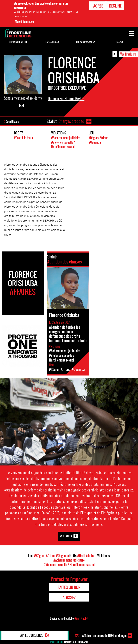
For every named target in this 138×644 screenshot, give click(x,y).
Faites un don (52, 42)
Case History (12, 122)
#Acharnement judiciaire (66, 138)
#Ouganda (95, 142)
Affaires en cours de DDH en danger (101, 636)
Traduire (130, 54)
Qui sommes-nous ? (86, 42)
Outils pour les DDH (19, 42)
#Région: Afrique (98, 138)
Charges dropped (71, 121)
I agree (97, 6)
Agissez (69, 597)
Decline (115, 6)
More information (24, 22)
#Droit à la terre (23, 138)
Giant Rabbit (81, 618)
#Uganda (66, 536)
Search (119, 42)
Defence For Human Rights (66, 99)
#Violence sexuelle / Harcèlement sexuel (63, 144)
